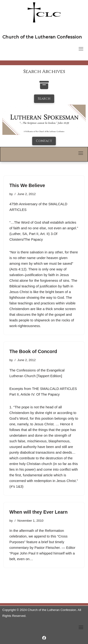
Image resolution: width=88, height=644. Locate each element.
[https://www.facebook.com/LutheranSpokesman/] (44, 638)
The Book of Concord (33, 351)
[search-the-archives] (44, 87)
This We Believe (27, 185)
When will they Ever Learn (38, 512)
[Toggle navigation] (81, 49)
